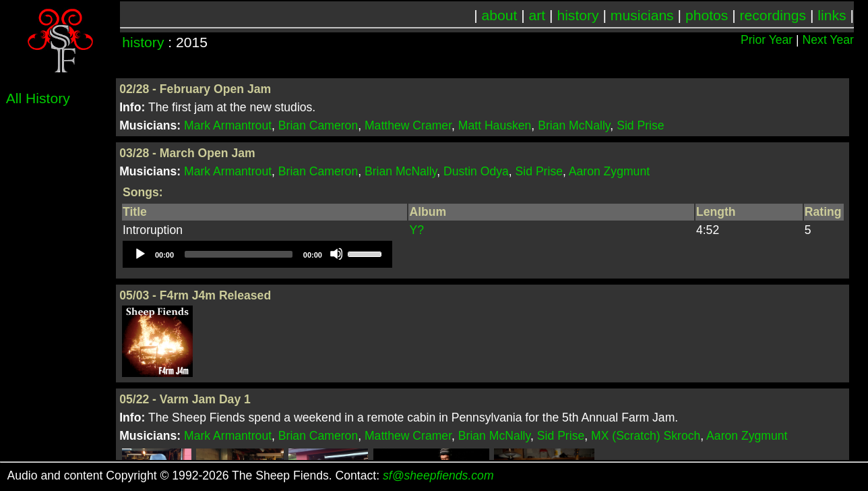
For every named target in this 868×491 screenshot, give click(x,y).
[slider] (239, 254)
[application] (257, 254)
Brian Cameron (318, 125)
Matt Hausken (495, 125)
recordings (773, 15)
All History (38, 98)
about (500, 15)
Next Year (828, 40)
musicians (642, 15)
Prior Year (767, 40)
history (578, 15)
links (832, 15)
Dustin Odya (476, 171)
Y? (416, 230)
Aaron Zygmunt (609, 171)
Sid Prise (640, 125)
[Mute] (336, 254)
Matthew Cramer (408, 125)
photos (707, 15)
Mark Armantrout (228, 125)
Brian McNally (574, 125)
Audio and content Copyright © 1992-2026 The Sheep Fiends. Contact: (251, 475)
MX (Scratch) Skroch (646, 436)
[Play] (139, 254)
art (537, 15)
